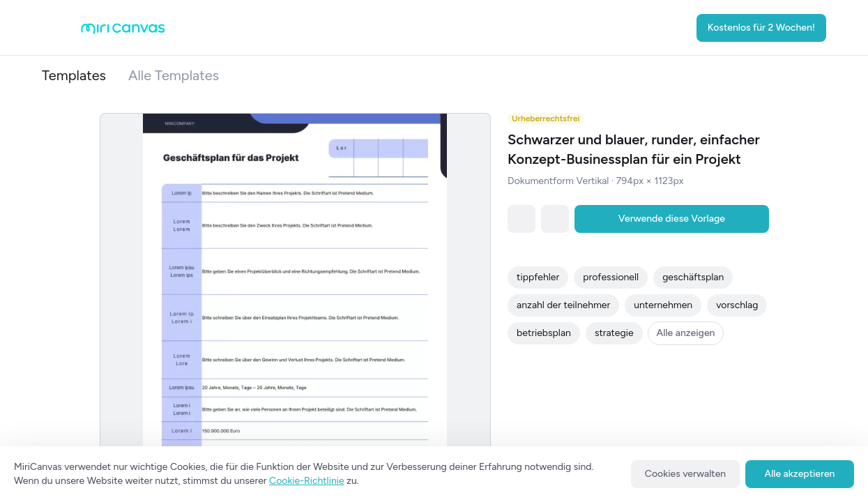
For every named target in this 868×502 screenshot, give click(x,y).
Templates (74, 75)
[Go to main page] (123, 31)
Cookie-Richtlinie (307, 481)
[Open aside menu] (59, 28)
